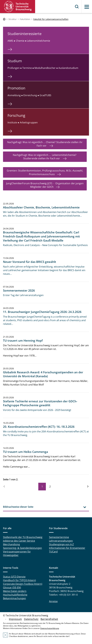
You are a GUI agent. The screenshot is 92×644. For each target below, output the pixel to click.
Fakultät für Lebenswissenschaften (51, 19)
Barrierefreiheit (49, 619)
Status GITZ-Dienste (14, 577)
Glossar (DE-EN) (12, 587)
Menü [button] (87, 7)
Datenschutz (31, 619)
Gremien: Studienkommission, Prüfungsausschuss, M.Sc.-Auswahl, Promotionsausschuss (45, 172)
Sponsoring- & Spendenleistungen (22, 548)
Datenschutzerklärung (50, 628)
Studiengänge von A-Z (61, 544)
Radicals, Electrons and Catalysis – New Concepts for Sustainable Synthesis (45, 245)
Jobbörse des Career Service (19, 541)
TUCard (53, 552)
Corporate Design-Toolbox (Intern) (23, 584)
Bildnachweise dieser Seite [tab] (18, 507)
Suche (77, 7)
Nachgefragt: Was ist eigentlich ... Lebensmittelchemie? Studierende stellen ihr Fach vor (45, 157)
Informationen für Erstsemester (67, 548)
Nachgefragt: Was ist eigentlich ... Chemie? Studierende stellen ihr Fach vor (45, 144)
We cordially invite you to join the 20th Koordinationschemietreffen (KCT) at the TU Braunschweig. (46, 433)
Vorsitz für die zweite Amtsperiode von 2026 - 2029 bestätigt (37, 410)
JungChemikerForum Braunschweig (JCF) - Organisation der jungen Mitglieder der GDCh (45, 185)
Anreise (53, 601)
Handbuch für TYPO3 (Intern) (19, 580)
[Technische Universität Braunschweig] (4, 19)
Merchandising (11, 544)
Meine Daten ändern (15, 591)
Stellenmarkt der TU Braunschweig (23, 537)
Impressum (15, 619)
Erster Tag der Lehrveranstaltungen (23, 295)
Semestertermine (59, 537)
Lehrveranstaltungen (61, 541)
